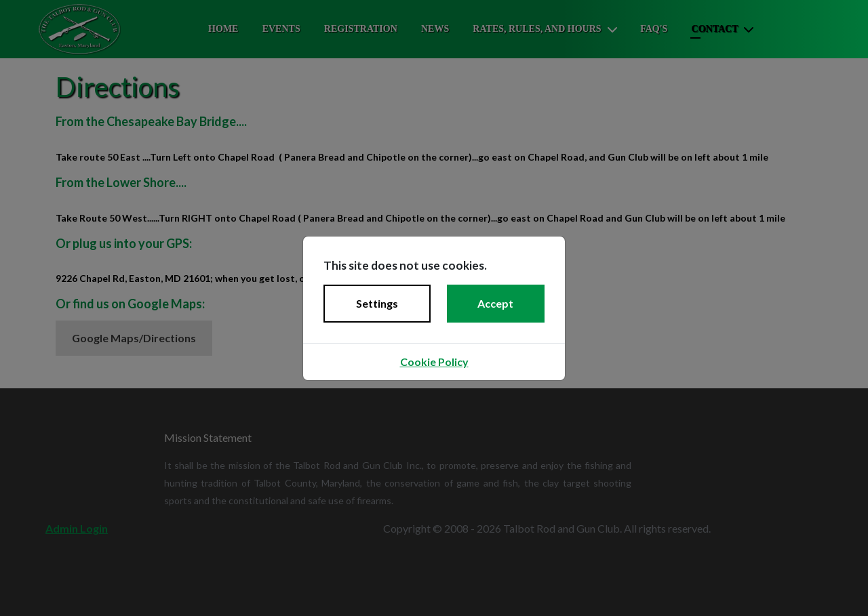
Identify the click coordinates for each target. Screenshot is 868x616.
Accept (495, 303)
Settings (377, 303)
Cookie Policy (434, 362)
